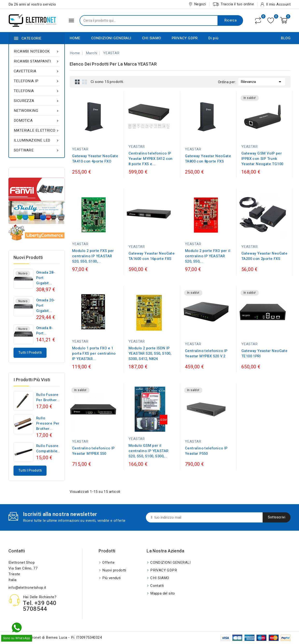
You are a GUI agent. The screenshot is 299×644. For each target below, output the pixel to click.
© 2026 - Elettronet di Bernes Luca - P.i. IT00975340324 (55, 637)
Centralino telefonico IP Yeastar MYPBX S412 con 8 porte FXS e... (151, 159)
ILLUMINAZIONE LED (37, 140)
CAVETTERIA (37, 71)
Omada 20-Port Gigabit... (46, 305)
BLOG (286, 38)
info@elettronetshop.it (27, 588)
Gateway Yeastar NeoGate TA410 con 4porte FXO (95, 159)
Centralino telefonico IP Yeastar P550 (206, 451)
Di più (213, 38)
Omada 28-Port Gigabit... (46, 278)
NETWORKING (37, 111)
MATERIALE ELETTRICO (37, 130)
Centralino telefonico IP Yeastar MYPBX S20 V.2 (206, 353)
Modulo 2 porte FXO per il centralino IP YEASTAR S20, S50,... (208, 256)
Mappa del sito (163, 593)
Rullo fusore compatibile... (48, 448)
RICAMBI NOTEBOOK (37, 51)
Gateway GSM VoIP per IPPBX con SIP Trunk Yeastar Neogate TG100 (262, 159)
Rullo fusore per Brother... (48, 397)
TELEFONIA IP (37, 81)
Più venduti (111, 578)
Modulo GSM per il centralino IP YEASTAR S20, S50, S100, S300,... (148, 451)
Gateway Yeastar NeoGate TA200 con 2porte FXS (264, 256)
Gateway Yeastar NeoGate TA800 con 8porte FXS (208, 159)
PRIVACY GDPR (185, 38)
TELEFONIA (37, 91)
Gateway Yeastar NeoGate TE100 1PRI (264, 353)
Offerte (108, 563)
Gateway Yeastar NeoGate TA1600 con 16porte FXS (152, 256)
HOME (75, 38)
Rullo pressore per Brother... (48, 423)
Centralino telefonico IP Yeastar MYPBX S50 (93, 451)
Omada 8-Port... (44, 331)
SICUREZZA (37, 101)
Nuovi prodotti (114, 570)
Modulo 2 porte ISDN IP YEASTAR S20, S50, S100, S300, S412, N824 (150, 353)
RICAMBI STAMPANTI (37, 61)
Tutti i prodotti (30, 353)
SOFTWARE (37, 150)
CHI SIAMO (152, 38)
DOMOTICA (37, 121)
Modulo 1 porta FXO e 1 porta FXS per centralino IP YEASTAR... (94, 353)
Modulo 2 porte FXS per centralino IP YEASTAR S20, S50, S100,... (93, 256)
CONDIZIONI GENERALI (111, 38)
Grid (77, 82)
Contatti (17, 551)
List (85, 82)
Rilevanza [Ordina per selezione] (262, 81)
